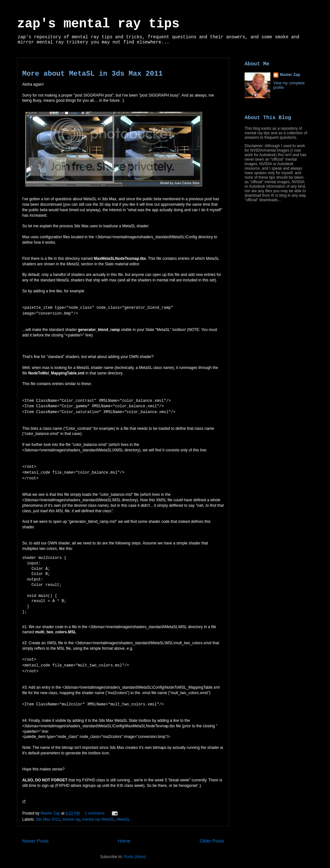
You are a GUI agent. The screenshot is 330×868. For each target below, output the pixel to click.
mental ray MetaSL (98, 814)
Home (124, 835)
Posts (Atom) (135, 851)
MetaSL (123, 814)
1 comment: (95, 808)
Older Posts (212, 835)
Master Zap (290, 75)
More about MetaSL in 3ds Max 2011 (92, 74)
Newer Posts (35, 835)
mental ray (71, 814)
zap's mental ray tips (98, 24)
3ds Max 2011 (48, 814)
